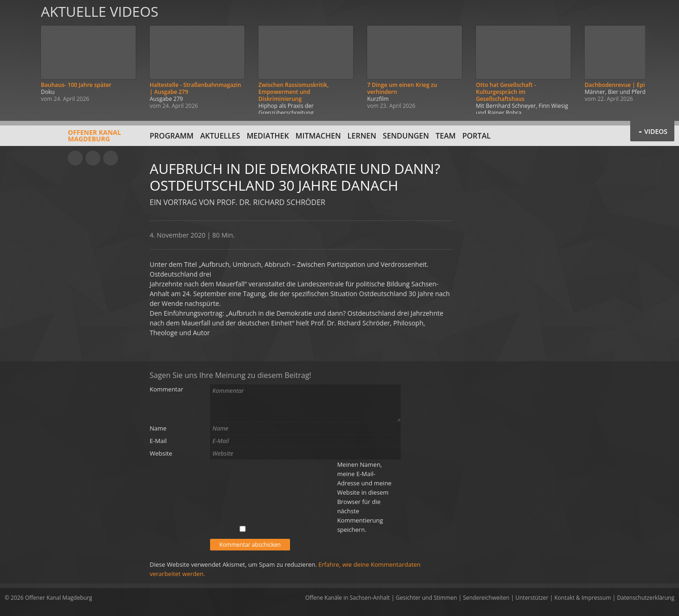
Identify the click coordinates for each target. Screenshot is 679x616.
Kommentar (166, 389)
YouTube (75, 158)
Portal (477, 136)
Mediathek (268, 136)
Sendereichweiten (486, 598)
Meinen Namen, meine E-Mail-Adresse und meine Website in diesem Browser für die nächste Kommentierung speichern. (364, 497)
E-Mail (158, 441)
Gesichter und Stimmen (427, 598)
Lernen (362, 136)
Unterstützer (532, 598)
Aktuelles (220, 136)
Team (445, 136)
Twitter (111, 158)
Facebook (93, 158)
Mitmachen (318, 136)
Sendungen (406, 136)
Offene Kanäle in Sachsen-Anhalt (348, 598)
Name (158, 428)
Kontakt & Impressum (583, 598)
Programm (172, 136)
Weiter (661, 57)
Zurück (18, 57)
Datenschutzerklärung (646, 598)
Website (161, 453)
